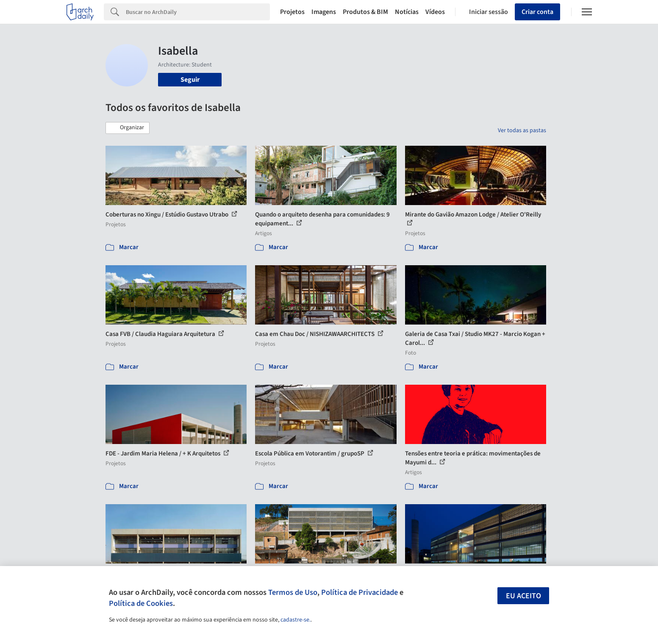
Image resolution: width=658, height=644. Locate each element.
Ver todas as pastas (522, 130)
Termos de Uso (293, 592)
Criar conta (537, 12)
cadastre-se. (296, 620)
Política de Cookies (141, 603)
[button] (128, 128)
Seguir (190, 80)
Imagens (324, 12)
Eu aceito (523, 596)
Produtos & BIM (365, 12)
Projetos (292, 12)
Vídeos (435, 12)
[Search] (198, 12)
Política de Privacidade (360, 592)
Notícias (407, 12)
